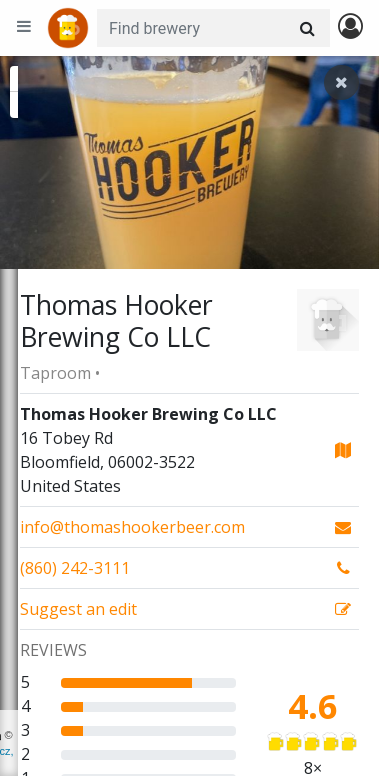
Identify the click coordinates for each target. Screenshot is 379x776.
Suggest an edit (78, 609)
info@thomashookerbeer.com (132, 527)
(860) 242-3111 (75, 568)
